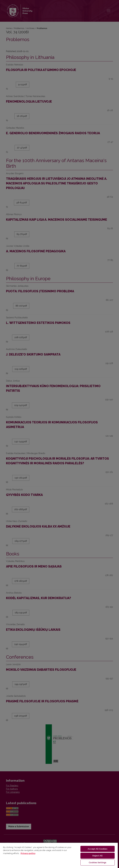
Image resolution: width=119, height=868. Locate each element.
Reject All (97, 856)
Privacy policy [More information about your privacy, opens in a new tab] (28, 853)
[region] (59, 855)
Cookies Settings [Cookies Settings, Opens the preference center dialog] (98, 862)
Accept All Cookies (97, 849)
